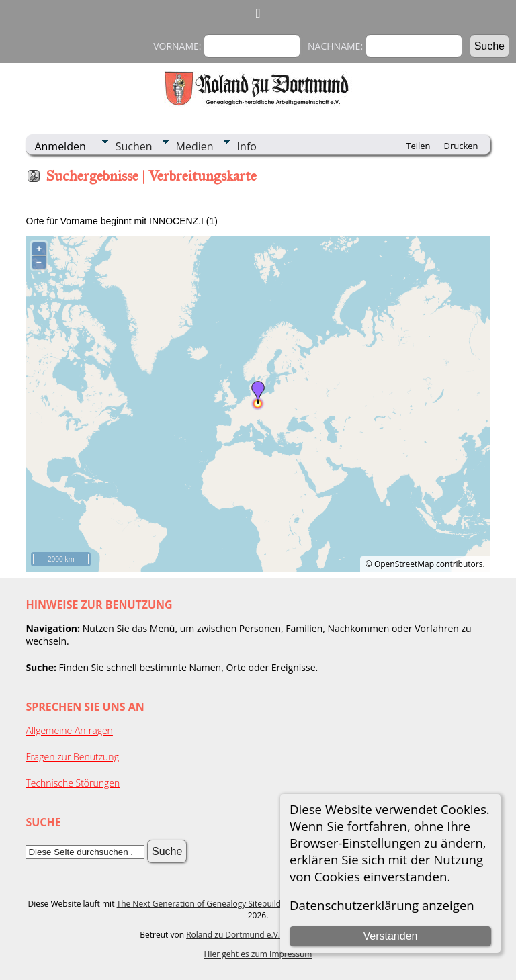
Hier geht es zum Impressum (258, 954)
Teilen (418, 146)
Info (247, 146)
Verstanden (390, 936)
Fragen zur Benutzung (72, 757)
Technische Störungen (73, 783)
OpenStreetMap (404, 564)
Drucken (461, 146)
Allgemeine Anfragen (69, 730)
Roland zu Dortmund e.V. (233, 935)
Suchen (134, 146)
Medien (195, 146)
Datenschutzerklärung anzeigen (382, 905)
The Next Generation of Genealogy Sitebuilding (205, 904)
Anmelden (60, 146)
